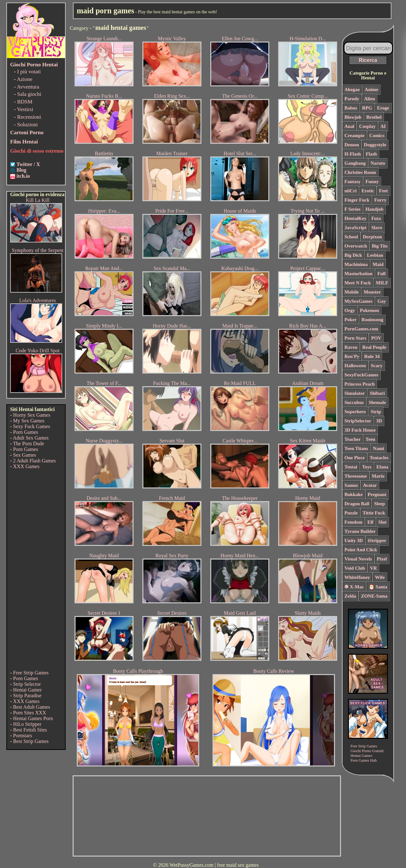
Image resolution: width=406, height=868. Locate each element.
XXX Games (26, 466)
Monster (372, 292)
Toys (367, 467)
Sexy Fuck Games (31, 426)
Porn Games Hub (364, 760)
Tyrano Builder (360, 531)
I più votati (29, 72)
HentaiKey (355, 218)
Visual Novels (358, 559)
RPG (367, 108)
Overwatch (356, 246)
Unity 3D (354, 540)
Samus (351, 485)
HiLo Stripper (27, 724)
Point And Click (361, 550)
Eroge (383, 108)
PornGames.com (361, 329)
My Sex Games (29, 421)
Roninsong (372, 320)
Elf (370, 522)
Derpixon (372, 237)
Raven (351, 347)
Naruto (378, 163)
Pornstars (23, 735)
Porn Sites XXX (29, 713)
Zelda (350, 596)
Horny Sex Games (32, 415)
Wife (380, 577)
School (351, 237)
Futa (376, 218)
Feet (383, 191)
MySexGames (358, 301)
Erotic (368, 191)
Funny (372, 182)
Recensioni (29, 117)
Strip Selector (27, 684)
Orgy (350, 310)
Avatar (370, 485)
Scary (377, 366)
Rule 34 (372, 356)
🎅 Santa (378, 587)
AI (383, 126)
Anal (349, 126)
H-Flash (353, 154)
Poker (350, 320)
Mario (378, 476)
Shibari (377, 393)
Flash (371, 154)
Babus (351, 108)
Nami (379, 448)
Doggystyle (375, 145)
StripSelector (358, 421)
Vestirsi (25, 109)
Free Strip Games (31, 673)
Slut (383, 522)
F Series (353, 209)
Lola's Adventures (38, 300)
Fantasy (353, 182)
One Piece (355, 458)
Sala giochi (29, 94)
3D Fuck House (360, 430)
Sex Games (24, 455)
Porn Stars (355, 338)
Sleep (379, 504)
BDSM (25, 102)
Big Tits (380, 246)
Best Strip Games (31, 741)
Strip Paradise (27, 696)
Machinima (356, 264)
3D (379, 421)
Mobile (352, 292)
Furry (380, 200)
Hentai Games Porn (33, 718)
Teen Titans (356, 448)
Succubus (354, 402)
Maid (378, 264)
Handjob (374, 209)
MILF (382, 283)
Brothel (374, 117)
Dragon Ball (357, 504)
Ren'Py (352, 356)
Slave (377, 228)
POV (376, 338)
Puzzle (351, 513)
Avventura (28, 87)
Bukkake (354, 494)
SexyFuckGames (361, 375)
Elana (383, 467)
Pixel (382, 559)
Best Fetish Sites (30, 730)
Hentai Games (361, 756)
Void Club (355, 568)
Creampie (354, 136)
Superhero (355, 412)
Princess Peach (360, 384)
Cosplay (367, 126)
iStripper (377, 540)
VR (373, 568)
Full (382, 274)
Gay (382, 301)
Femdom (354, 522)
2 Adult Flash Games (34, 461)
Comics (377, 136)
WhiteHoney (357, 577)
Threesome (356, 476)
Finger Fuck (357, 200)
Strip (376, 412)
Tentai (351, 467)
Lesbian (375, 255)
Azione (25, 79)
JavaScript (355, 228)
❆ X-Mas (354, 587)
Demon (352, 145)
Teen (370, 439)
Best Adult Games (31, 707)
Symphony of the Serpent (38, 250)
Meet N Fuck (358, 283)
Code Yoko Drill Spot (38, 351)
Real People (374, 347)
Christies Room (360, 172)
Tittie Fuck (374, 513)
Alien (370, 99)
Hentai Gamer (27, 690)
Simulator (355, 393)
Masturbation (358, 274)
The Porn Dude (29, 444)
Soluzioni (27, 125)
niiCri (350, 191)
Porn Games (26, 432)
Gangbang (355, 163)
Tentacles (379, 458)
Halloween (355, 366)
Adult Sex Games (31, 438)
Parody (352, 99)
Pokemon (370, 310)
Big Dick (353, 255)
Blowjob (353, 117)
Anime (372, 89)
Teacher (353, 439)
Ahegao (352, 89)
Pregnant (377, 494)
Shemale (377, 402)
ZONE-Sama (374, 596)
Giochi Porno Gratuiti (367, 751)
